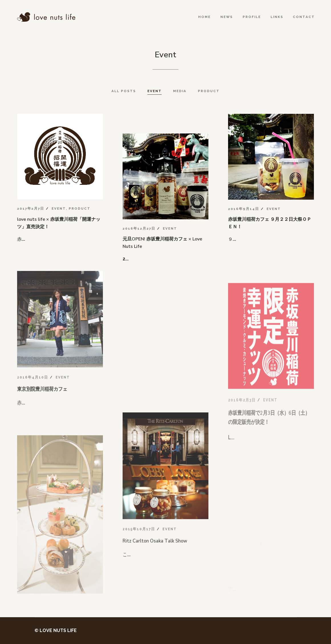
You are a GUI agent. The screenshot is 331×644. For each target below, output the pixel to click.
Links (277, 17)
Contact (304, 17)
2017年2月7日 (31, 208)
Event (59, 208)
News (227, 17)
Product (80, 208)
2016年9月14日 (244, 210)
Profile (252, 17)
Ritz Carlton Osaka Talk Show (155, 576)
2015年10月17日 (139, 562)
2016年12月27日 (139, 228)
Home (204, 17)
